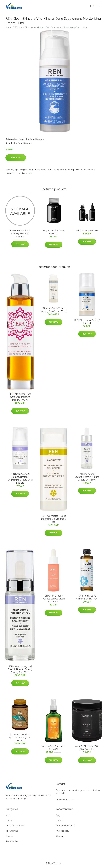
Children (9, 820)
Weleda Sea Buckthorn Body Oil (53, 748)
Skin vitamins (12, 841)
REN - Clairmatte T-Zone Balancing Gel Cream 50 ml (54, 519)
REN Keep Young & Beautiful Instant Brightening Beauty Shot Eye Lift (20, 478)
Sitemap (60, 836)
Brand (21, 139)
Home (8, 27)
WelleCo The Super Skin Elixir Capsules (87, 748)
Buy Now (16, 158)
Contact (59, 820)
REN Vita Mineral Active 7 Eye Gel (87, 322)
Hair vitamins (12, 831)
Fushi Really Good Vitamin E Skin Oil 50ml (87, 597)
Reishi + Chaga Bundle (87, 231)
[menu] (98, 6)
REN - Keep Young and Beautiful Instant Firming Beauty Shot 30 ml (20, 669)
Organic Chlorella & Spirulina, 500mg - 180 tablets (20, 737)
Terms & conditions (65, 826)
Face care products (15, 826)
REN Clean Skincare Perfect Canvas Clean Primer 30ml (54, 599)
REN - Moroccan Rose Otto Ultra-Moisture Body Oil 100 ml (20, 397)
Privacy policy (62, 831)
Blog (58, 815)
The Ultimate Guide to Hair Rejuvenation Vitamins (20, 233)
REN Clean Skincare (34, 139)
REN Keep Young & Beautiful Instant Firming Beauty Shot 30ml (87, 477)
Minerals (9, 836)
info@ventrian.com (65, 799)
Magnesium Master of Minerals (54, 232)
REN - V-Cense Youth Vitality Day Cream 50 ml (54, 310)
